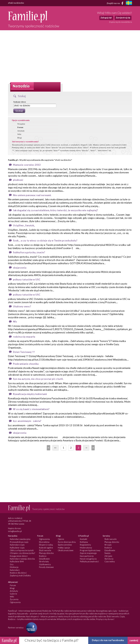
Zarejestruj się (123, 18)
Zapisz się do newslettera (120, 22)
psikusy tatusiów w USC (27, 279)
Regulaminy (85, 545)
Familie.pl (13, 160)
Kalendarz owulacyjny (20, 539)
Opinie (61, 539)
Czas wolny (110, 561)
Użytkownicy (45, 564)
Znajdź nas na (116, 3)
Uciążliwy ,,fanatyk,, (24, 225)
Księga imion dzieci (19, 556)
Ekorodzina (44, 542)
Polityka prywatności (89, 561)
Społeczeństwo (65, 545)
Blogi (20, 138)
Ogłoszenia (44, 539)
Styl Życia (109, 559)
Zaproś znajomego (88, 553)
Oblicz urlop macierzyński (22, 550)
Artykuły (21, 131)
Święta (107, 553)
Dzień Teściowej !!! (24, 352)
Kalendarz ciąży (17, 545)
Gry (12, 564)
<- (56, 448)
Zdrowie (108, 556)
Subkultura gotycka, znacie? (29, 252)
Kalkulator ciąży (17, 548)
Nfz (15, 322)
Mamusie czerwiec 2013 (27, 165)
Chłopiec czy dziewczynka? (22, 553)
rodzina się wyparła (24, 337)
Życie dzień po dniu (67, 542)
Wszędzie (21, 124)
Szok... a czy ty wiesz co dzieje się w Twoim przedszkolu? (45, 241)
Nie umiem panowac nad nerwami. (32, 195)
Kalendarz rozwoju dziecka (22, 559)
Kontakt (83, 539)
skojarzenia (20, 268)
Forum (20, 127)
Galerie (13, 594)
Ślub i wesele (45, 550)
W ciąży (108, 545)
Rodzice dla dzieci (18, 573)
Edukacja (14, 567)
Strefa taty (44, 561)
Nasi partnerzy (87, 556)
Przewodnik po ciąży (19, 542)
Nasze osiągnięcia (88, 559)
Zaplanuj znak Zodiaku (20, 575)
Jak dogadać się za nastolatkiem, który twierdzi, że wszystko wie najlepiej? (55, 210)
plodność (18, 180)
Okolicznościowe (66, 550)
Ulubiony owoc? (22, 306)
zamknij (134, 640)
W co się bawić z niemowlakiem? (31, 409)
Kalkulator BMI (17, 561)
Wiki (19, 134)
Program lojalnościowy (90, 550)
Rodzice (43, 556)
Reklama (84, 542)
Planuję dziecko (46, 553)
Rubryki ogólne (46, 548)
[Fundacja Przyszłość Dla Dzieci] (31, 628)
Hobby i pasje (64, 548)
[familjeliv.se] (129, 3)
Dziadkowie (44, 559)
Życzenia (14, 599)
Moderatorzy (86, 548)
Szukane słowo (20, 102)
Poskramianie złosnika (26, 364)
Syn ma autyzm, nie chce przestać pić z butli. (38, 379)
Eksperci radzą (46, 545)
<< (48, 448)
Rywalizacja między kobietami (30, 394)
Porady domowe (46, 567)
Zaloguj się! (106, 18)
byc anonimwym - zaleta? (27, 421)
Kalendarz (15, 570)
